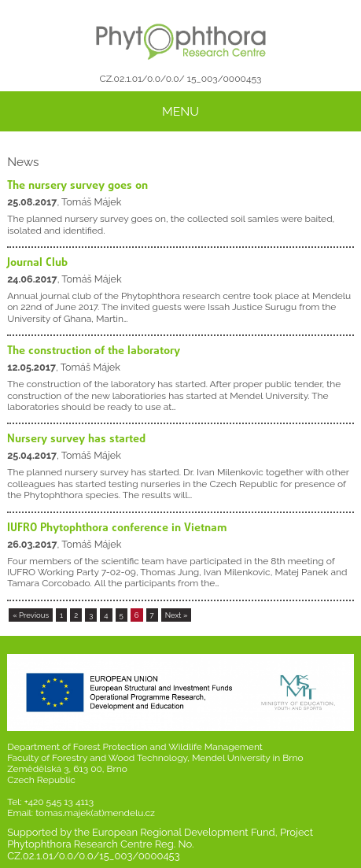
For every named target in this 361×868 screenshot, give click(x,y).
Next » (177, 615)
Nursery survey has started (76, 439)
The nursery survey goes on (77, 186)
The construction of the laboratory (94, 351)
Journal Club (37, 263)
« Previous (31, 615)
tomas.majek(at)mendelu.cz (95, 813)
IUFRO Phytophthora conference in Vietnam (117, 528)
